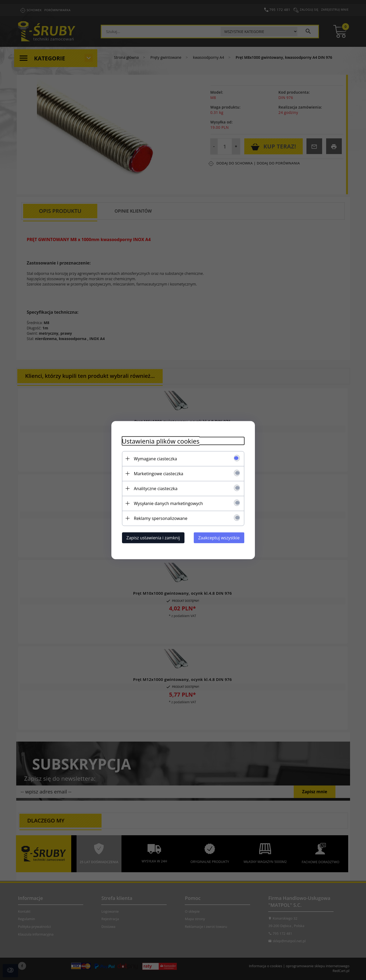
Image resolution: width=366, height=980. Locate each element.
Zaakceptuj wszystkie (219, 537)
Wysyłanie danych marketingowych (169, 503)
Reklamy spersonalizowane (161, 518)
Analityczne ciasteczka (156, 488)
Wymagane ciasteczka (155, 458)
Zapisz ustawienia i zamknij (153, 537)
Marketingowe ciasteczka (159, 473)
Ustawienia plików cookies (161, 441)
